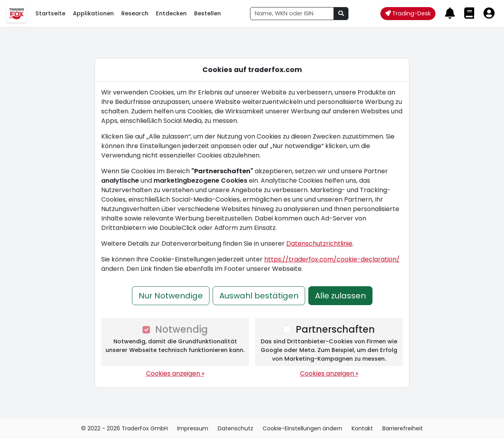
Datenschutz (235, 428)
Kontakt (362, 428)
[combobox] (292, 14)
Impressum (193, 428)
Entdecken (171, 13)
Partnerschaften (335, 329)
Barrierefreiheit (403, 428)
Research (135, 13)
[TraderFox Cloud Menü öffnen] (16, 14)
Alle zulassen (340, 296)
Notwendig (182, 329)
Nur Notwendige (171, 296)
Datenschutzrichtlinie (319, 244)
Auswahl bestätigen (259, 296)
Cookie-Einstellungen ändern (302, 428)
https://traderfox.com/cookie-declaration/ (332, 259)
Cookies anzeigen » (175, 373)
